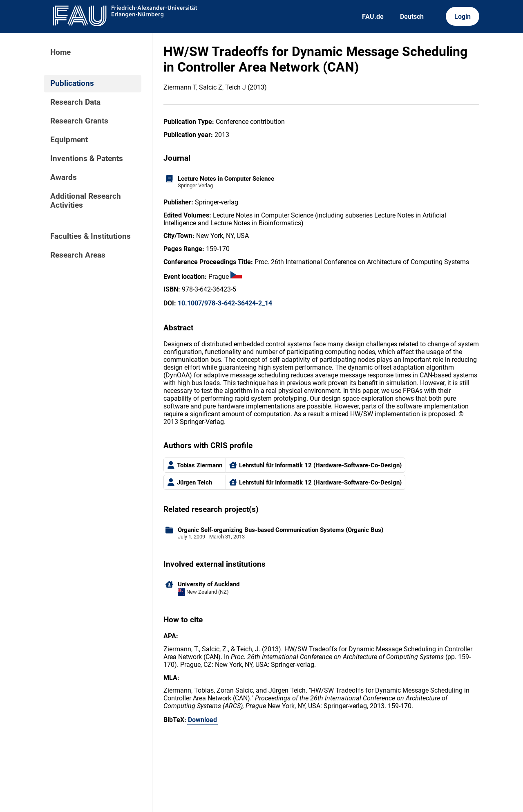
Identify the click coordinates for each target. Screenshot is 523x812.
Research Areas (78, 255)
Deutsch (412, 17)
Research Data (75, 102)
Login (463, 17)
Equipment (69, 140)
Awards (64, 177)
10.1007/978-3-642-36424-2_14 (225, 303)
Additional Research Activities (86, 201)
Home (60, 52)
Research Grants (79, 121)
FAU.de (373, 17)
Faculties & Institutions (91, 236)
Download (202, 720)
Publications (72, 83)
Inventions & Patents (87, 159)
